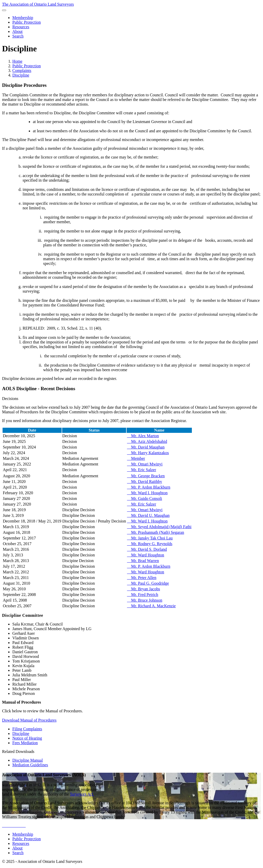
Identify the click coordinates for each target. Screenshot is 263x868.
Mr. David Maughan (146, 447)
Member (136, 458)
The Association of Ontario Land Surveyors (38, 4)
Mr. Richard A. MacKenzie (151, 606)
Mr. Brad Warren (143, 561)
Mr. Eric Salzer (141, 470)
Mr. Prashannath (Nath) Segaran (155, 532)
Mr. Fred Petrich (142, 595)
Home (17, 61)
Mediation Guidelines (30, 765)
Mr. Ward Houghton (145, 555)
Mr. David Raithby (144, 482)
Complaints (22, 71)
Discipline (21, 75)
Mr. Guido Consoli (144, 498)
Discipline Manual (28, 760)
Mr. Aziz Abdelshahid (147, 441)
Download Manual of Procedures (29, 720)
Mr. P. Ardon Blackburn (148, 487)
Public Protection (27, 66)
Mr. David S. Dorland (147, 549)
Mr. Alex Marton (143, 436)
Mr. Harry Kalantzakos (148, 453)
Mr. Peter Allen (142, 578)
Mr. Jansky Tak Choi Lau (150, 538)
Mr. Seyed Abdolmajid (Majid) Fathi (159, 527)
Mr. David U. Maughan (148, 515)
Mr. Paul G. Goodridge (148, 583)
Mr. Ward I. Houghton (147, 493)
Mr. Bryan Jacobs (143, 589)
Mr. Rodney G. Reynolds (149, 544)
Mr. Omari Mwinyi (145, 464)
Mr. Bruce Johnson (144, 600)
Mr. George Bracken (146, 476)
